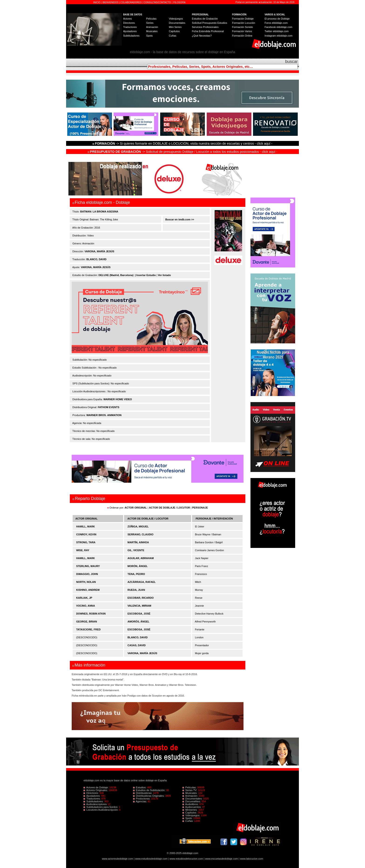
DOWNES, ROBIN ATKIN (91, 614)
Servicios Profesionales (205, 27)
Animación (152, 27)
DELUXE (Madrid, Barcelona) (116, 275)
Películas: (190, 787)
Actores (127, 19)
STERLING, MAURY (88, 566)
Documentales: (193, 799)
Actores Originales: (96, 790)
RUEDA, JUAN (136, 590)
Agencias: (140, 801)
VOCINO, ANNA (86, 606)
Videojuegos (176, 19)
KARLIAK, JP (84, 598)
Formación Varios (242, 31)
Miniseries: (190, 810)
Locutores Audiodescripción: (101, 810)
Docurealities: (192, 801)
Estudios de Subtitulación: (150, 790)
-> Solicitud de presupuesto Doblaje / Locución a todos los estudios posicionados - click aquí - (183, 152)
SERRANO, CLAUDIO (140, 534)
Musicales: (190, 793)
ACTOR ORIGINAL (136, 508)
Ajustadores (130, 31)
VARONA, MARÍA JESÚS (99, 251)
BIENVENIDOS (111, 2)
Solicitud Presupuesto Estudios (210, 23)
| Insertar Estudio (145, 275)
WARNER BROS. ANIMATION (104, 415)
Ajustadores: (92, 796)
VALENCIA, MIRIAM (139, 606)
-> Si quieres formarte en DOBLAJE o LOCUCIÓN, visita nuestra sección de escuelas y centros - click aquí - (183, 144)
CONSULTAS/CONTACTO (157, 2)
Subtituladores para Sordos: (101, 807)
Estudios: (140, 787)
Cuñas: (188, 821)
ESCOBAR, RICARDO (141, 598)
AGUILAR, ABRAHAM (141, 558)
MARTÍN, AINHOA (138, 542)
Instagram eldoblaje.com (279, 36)
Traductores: (92, 799)
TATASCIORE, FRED (88, 629)
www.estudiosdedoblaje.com (151, 859)
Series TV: (190, 790)
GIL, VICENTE (136, 550)
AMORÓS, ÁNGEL (139, 622)
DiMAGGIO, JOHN (87, 574)
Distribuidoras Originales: (149, 796)
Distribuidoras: (143, 793)
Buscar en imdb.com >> (179, 219)
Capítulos (174, 31)
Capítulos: (190, 813)
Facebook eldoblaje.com (279, 27)
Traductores (130, 27)
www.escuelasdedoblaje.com (221, 859)
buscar (291, 62)
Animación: (191, 796)
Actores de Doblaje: (96, 787)
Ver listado (164, 275)
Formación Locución (244, 23)
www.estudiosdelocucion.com (186, 859)
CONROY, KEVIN (86, 534)
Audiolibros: (191, 804)
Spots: (188, 818)
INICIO (97, 2)
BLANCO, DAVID (96, 259)
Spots (149, 36)
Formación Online (242, 36)
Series (150, 23)
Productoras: (142, 799)
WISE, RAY (83, 550)
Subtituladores (131, 36)
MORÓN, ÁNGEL (138, 566)
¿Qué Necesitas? (202, 36)
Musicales (152, 31)
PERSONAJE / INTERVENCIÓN (214, 519)
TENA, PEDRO (136, 574)
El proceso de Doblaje (277, 19)
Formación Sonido (242, 27)
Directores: (91, 793)
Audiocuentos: (192, 807)
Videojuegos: (192, 815)
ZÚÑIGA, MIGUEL (138, 526)
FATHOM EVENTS (109, 407)
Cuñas (172, 36)
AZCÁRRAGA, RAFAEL (142, 582)
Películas (151, 19)
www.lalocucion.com (252, 859)
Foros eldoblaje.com (276, 23)
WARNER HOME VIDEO (118, 399)
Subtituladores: (94, 801)
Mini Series (175, 27)
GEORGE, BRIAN (86, 622)
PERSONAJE (200, 508)
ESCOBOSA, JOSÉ (139, 614)
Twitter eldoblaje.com (277, 31)
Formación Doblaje (243, 19)
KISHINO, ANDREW (88, 590)
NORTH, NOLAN (86, 582)
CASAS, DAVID (137, 645)
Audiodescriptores (96, 804)
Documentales (177, 23)
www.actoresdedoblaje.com (118, 859)
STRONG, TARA (86, 542)
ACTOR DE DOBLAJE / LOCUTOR (170, 508)
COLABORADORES (131, 2)
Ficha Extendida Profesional (208, 31)
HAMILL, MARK (86, 526)
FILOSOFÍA (179, 2)
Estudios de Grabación (205, 19)
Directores (129, 23)
